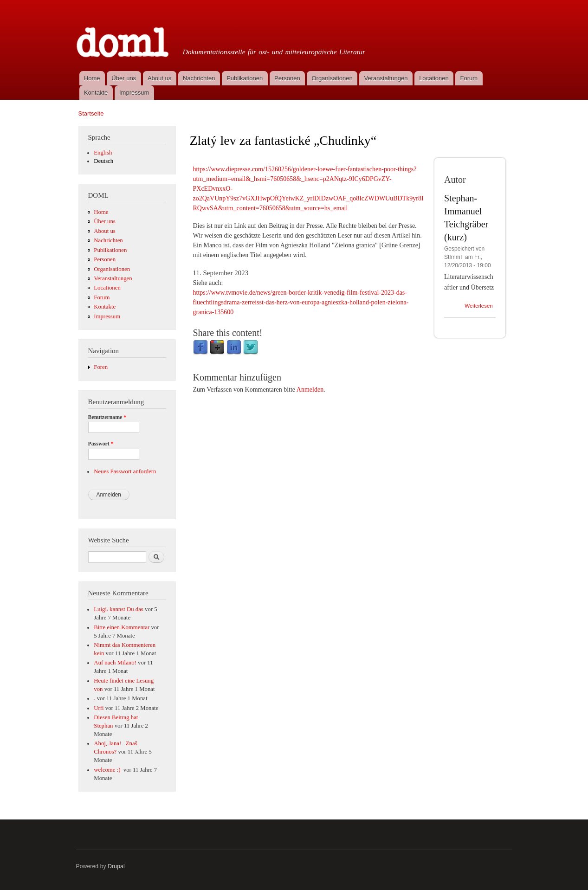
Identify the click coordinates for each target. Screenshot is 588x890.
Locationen (434, 78)
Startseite (91, 113)
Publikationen (245, 78)
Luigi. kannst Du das (119, 609)
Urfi (99, 708)
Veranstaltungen (386, 78)
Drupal (116, 866)
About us (159, 78)
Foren (101, 367)
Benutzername (107, 417)
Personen (287, 78)
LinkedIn (234, 348)
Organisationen (332, 78)
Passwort (101, 444)
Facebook (200, 348)
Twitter (251, 348)
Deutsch (103, 161)
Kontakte (96, 93)
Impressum (134, 93)
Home (92, 78)
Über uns (124, 78)
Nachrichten (199, 78)
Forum (469, 78)
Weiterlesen (478, 306)
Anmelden (310, 390)
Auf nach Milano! (115, 663)
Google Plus (217, 348)
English (103, 153)
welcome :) (108, 770)
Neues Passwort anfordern (125, 471)
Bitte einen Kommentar (122, 627)
